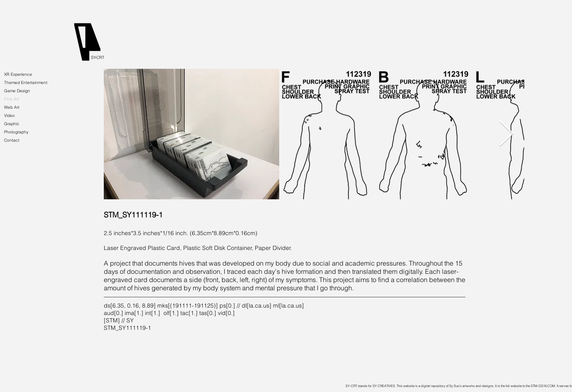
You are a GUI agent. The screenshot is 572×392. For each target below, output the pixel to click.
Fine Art (12, 99)
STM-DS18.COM (543, 386)
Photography (16, 132)
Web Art (12, 107)
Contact (12, 140)
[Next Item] (507, 134)
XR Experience (18, 74)
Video (9, 115)
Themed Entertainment (26, 83)
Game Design (17, 91)
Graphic (12, 124)
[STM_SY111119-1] (162, 215)
